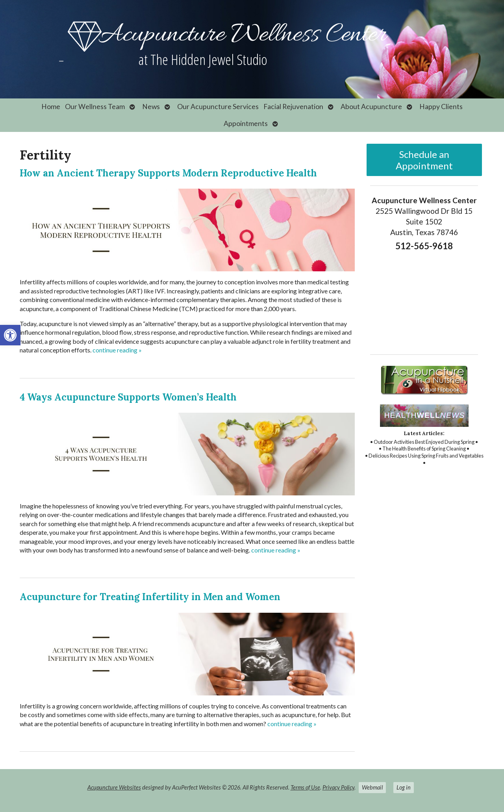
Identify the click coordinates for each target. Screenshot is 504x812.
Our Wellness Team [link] (95, 107)
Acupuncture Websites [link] (114, 787)
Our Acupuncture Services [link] (218, 107)
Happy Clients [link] (441, 107)
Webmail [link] (372, 787)
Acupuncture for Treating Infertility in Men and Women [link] (150, 597)
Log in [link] (404, 787)
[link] (10, 335)
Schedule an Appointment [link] (424, 160)
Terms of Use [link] (305, 787)
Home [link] (51, 107)
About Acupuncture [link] (371, 107)
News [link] (151, 107)
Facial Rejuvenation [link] (293, 107)
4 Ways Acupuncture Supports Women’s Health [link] (128, 397)
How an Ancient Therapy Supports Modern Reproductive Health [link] (168, 173)
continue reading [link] (117, 350)
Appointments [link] (246, 123)
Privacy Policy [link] (338, 787)
